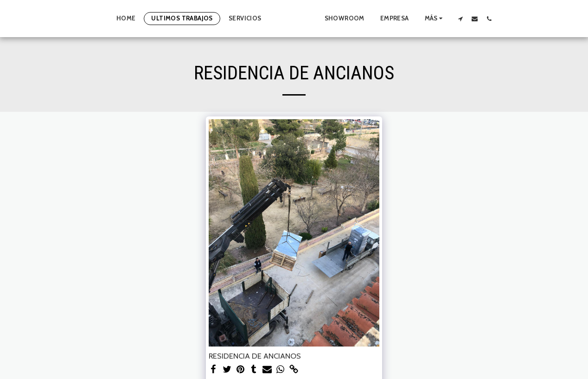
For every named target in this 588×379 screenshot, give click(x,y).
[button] (475, 19)
